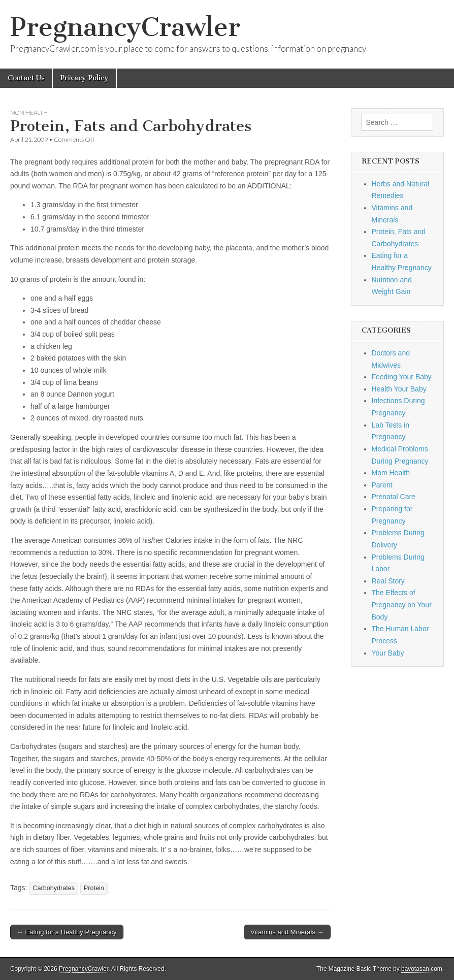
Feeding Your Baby (402, 377)
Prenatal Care (394, 497)
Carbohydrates (54, 888)
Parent (382, 485)
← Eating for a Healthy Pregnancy (67, 932)
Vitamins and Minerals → (287, 932)
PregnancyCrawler (125, 27)
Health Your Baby (399, 389)
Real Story (388, 581)
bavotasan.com (422, 969)
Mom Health (29, 112)
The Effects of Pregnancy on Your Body (402, 605)
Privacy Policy (85, 78)
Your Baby (388, 653)
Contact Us (26, 78)
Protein (94, 888)
